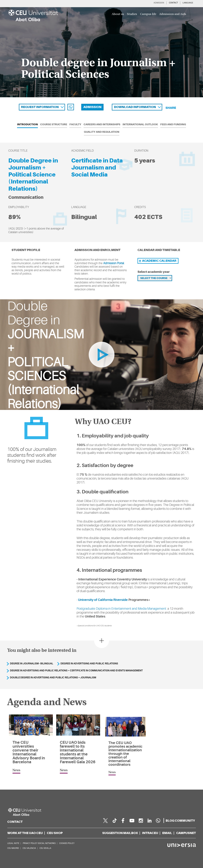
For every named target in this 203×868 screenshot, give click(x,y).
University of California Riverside (104, 600)
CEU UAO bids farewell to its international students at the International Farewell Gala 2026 (78, 752)
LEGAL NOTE (13, 843)
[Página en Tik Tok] (114, 821)
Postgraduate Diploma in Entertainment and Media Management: (122, 608)
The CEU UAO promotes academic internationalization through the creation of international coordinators (125, 750)
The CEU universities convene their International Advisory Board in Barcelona (29, 752)
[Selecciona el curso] (155, 278)
